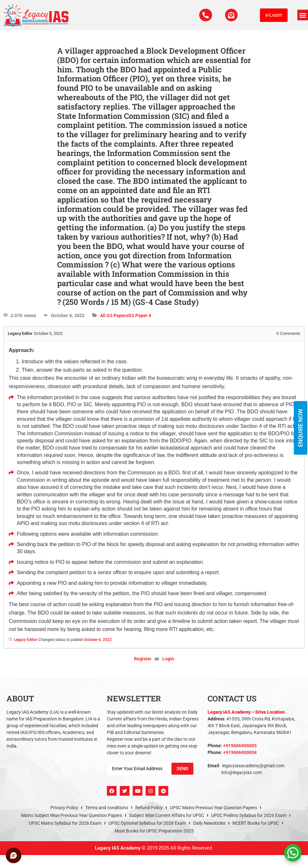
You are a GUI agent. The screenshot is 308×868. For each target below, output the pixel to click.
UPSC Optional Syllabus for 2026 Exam (147, 823)
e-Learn (274, 15)
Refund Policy (149, 808)
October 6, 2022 (98, 640)
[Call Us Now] (205, 15)
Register (143, 659)
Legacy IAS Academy (118, 848)
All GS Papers (114, 315)
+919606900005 (240, 746)
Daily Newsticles (209, 823)
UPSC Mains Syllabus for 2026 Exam (65, 823)
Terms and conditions (107, 808)
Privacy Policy (64, 808)
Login (168, 659)
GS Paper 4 (140, 315)
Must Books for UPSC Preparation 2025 (154, 831)
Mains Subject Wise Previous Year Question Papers (72, 815)
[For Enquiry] (231, 15)
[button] (303, 15)
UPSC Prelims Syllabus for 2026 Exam (249, 815)
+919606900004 (240, 752)
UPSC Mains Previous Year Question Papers (213, 808)
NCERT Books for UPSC (256, 823)
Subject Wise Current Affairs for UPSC (167, 815)
